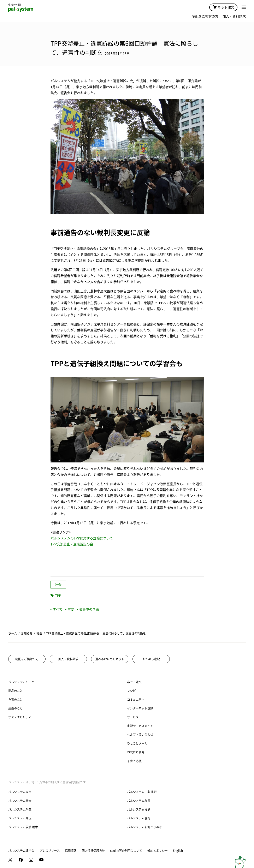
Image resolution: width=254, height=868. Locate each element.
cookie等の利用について (126, 851)
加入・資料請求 (234, 16)
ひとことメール (137, 743)
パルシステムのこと (21, 682)
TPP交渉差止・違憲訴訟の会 (72, 544)
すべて (57, 609)
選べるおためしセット (110, 659)
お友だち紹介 (136, 752)
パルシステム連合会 (21, 851)
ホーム (13, 633)
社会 (58, 585)
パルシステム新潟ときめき (144, 827)
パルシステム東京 (20, 792)
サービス (133, 717)
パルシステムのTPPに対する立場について (82, 538)
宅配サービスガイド (140, 726)
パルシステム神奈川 (21, 801)
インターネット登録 (140, 708)
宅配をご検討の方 (205, 16)
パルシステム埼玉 (20, 818)
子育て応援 (134, 761)
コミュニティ (136, 700)
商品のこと (16, 691)
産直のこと (16, 708)
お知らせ (27, 633)
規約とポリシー (158, 851)
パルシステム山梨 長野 (142, 792)
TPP (58, 596)
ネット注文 (223, 7)
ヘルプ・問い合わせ (140, 735)
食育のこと (16, 700)
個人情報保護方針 (93, 851)
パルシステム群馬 (139, 801)
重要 (70, 609)
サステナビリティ (20, 717)
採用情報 (71, 851)
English (178, 851)
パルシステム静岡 (139, 818)
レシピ (131, 691)
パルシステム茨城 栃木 (23, 827)
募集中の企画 (88, 609)
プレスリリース (50, 851)
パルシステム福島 (139, 809)
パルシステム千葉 (20, 809)
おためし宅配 (151, 659)
